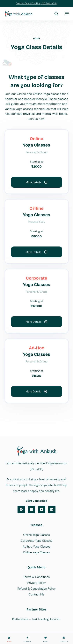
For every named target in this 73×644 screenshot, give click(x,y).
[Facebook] (21, 510)
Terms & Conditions (36, 577)
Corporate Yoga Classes (36, 541)
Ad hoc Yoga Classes (36, 547)
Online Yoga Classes (36, 535)
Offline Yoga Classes (37, 552)
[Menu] (67, 14)
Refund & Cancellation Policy (37, 589)
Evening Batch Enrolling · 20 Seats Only (37, 3)
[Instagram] (32, 510)
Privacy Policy (37, 583)
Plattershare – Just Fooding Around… (36, 619)
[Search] (56, 14)
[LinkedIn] (52, 510)
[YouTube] (42, 510)
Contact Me (36, 595)
